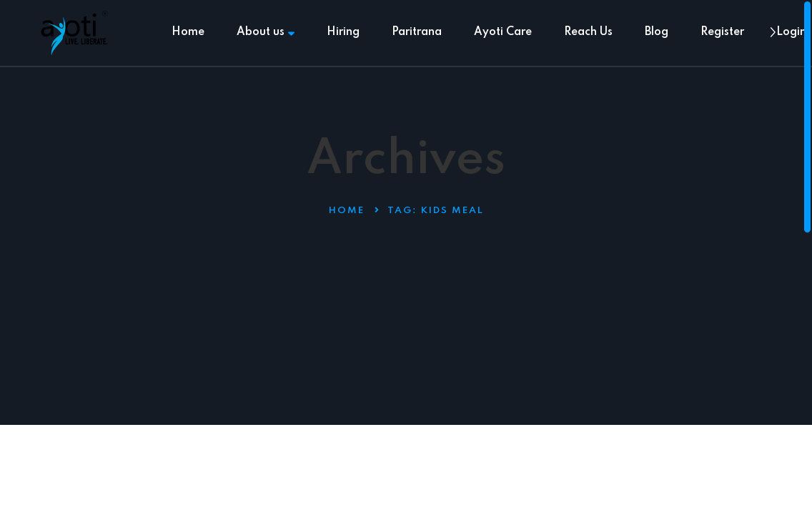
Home (188, 32)
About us (266, 32)
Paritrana (417, 32)
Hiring (343, 32)
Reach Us (588, 32)
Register (722, 32)
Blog (657, 32)
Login (791, 32)
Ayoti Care (503, 32)
